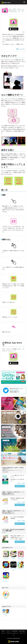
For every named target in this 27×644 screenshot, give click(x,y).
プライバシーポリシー (12, 633)
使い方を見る (21, 49)
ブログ (8, 631)
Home (3, 631)
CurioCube (14, 631)
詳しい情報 (21, 483)
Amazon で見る (20, 486)
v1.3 (24, 32)
